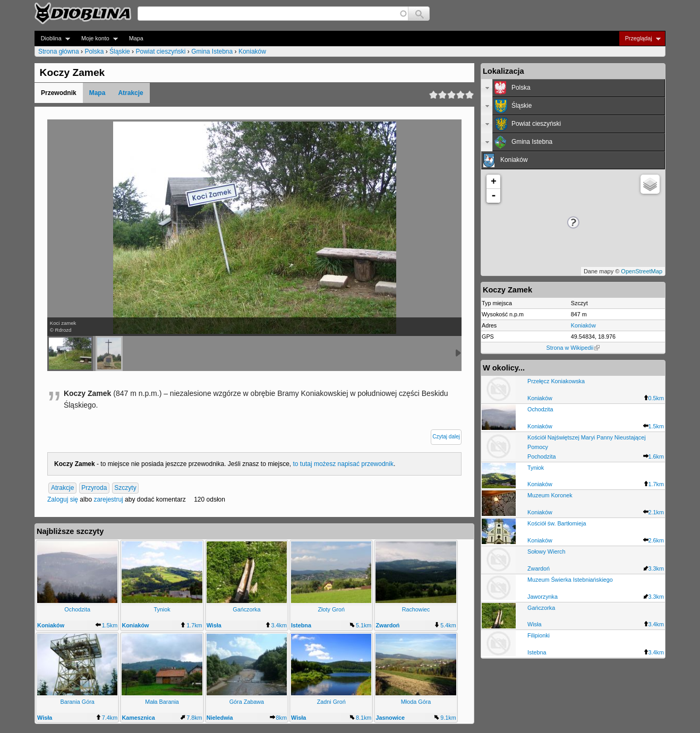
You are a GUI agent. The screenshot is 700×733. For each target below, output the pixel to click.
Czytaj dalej (446, 437)
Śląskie (120, 51)
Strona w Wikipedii (573, 348)
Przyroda (94, 488)
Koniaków (252, 51)
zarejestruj (108, 499)
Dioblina (52, 38)
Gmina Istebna (212, 51)
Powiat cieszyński (160, 51)
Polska (94, 51)
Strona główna (59, 51)
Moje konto (96, 38)
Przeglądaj (640, 38)
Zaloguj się (63, 499)
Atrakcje (130, 93)
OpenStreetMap (642, 271)
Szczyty (125, 488)
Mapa (136, 38)
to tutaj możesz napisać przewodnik (343, 464)
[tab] (573, 88)
